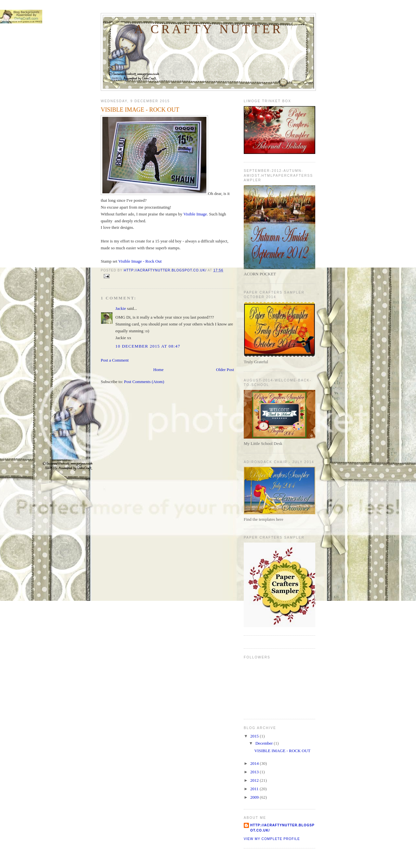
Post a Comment (115, 360)
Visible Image (195, 214)
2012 (255, 780)
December (265, 743)
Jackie (121, 308)
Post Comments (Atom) (144, 382)
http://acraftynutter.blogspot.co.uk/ (282, 828)
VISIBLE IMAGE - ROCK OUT (282, 751)
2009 (255, 797)
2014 (255, 763)
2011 (255, 789)
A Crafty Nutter (209, 29)
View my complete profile (272, 839)
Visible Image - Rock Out (140, 261)
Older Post (225, 370)
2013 (255, 772)
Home (158, 370)
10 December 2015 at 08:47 (148, 346)
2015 (255, 736)
